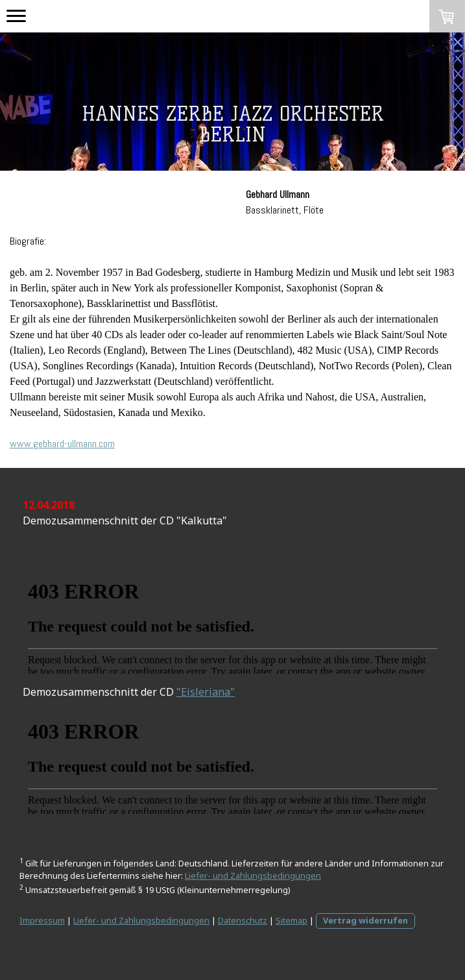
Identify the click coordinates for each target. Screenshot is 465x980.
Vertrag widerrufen (365, 920)
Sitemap (292, 920)
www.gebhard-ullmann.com (62, 444)
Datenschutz (243, 920)
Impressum (42, 920)
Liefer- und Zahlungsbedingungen (253, 876)
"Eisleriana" (206, 692)
